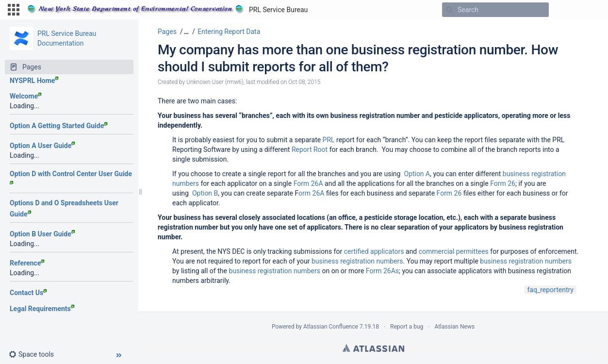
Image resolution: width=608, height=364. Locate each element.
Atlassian (373, 348)
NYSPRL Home (34, 81)
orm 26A (311, 193)
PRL (329, 140)
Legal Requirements (42, 309)
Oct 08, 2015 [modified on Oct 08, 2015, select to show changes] (304, 82)
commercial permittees (454, 251)
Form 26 (503, 183)
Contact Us (28, 293)
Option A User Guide (42, 146)
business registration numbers (357, 261)
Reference (27, 263)
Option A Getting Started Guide (58, 126)
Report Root (310, 149)
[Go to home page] (167, 10)
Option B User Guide (42, 234)
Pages (167, 32)
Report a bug (407, 327)
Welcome (25, 96)
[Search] (449, 10)
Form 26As (382, 271)
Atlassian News (454, 327)
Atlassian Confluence (331, 327)
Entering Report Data (229, 32)
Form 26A (308, 183)
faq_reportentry (550, 290)
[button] (14, 10)
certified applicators (374, 251)
